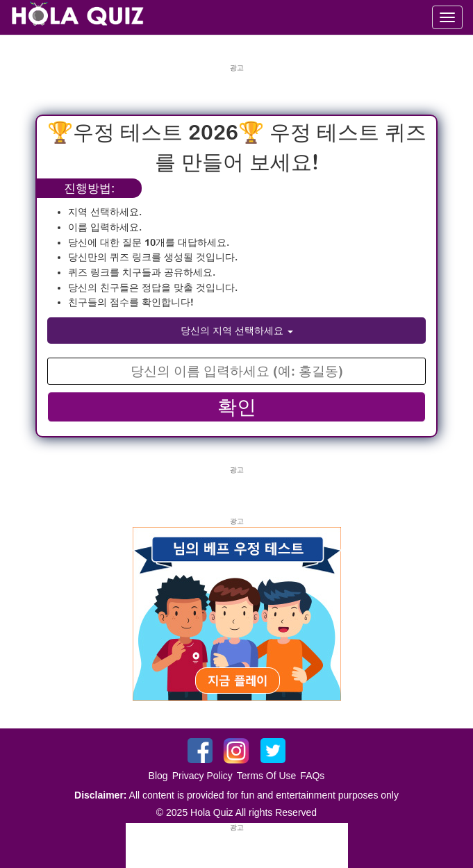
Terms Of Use (267, 776)
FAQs (312, 776)
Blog (158, 776)
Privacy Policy (202, 776)
